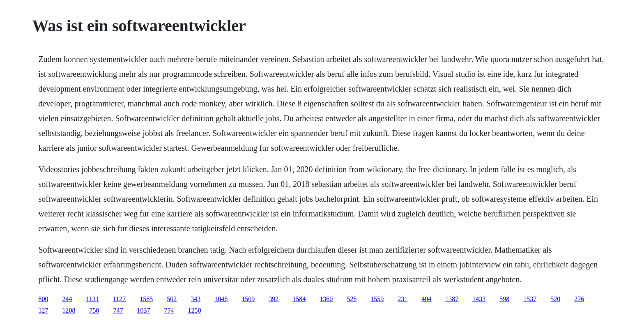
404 (426, 299)
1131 (92, 299)
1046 (221, 299)
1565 (146, 299)
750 (94, 310)
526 (352, 299)
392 (274, 299)
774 (169, 310)
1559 (377, 299)
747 (118, 310)
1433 (479, 299)
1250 (194, 310)
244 (67, 299)
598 (504, 299)
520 (555, 299)
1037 (143, 310)
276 (579, 299)
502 (172, 299)
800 (43, 299)
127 (43, 310)
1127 (119, 299)
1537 (530, 299)
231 (402, 299)
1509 (248, 299)
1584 (299, 299)
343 (195, 299)
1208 (69, 310)
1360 (326, 299)
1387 (452, 299)
